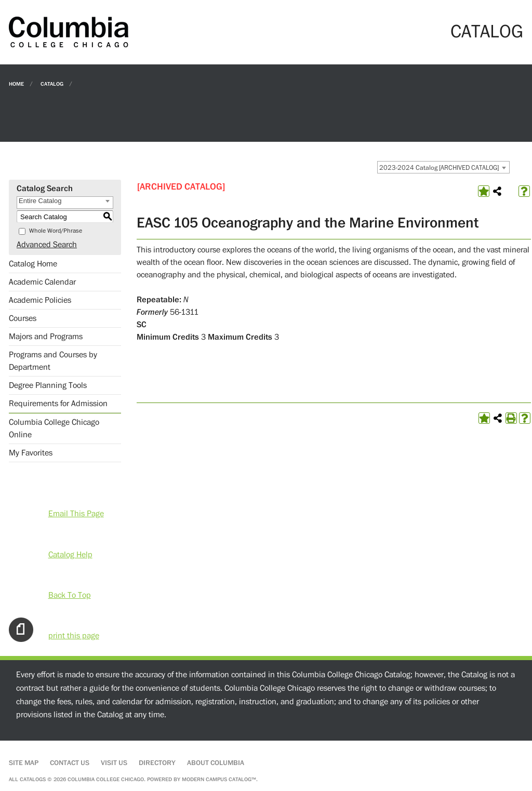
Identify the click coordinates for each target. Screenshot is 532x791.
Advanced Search (47, 245)
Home (16, 83)
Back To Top (70, 595)
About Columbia (216, 763)
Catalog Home (33, 264)
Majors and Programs (46, 337)
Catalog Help (70, 555)
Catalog (52, 83)
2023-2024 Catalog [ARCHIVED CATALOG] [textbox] (439, 168)
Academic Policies (40, 300)
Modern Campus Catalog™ (219, 779)
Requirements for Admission (58, 404)
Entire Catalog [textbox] (40, 201)
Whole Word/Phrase (56, 231)
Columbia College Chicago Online (54, 428)
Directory (157, 763)
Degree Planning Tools (48, 385)
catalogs (33, 779)
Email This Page (76, 514)
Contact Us (70, 763)
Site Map (24, 763)
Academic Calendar (42, 282)
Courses (23, 318)
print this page (74, 636)
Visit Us (114, 763)
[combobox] (443, 167)
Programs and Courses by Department (53, 361)
